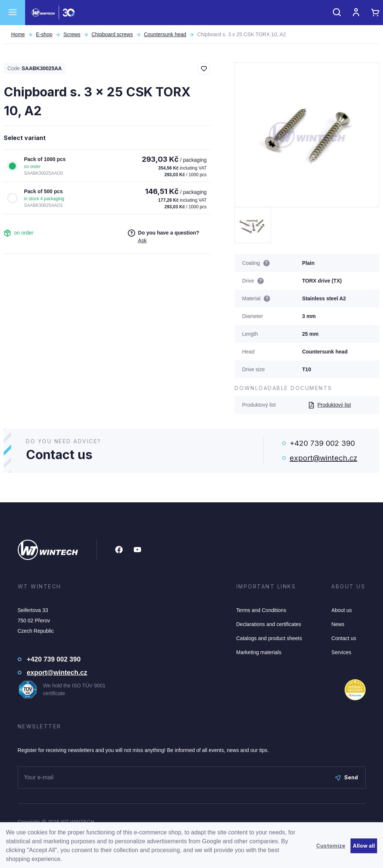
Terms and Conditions (261, 610)
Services (341, 652)
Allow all (364, 846)
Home (18, 34)
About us (341, 610)
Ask (142, 240)
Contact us (344, 638)
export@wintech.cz (323, 458)
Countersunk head (165, 34)
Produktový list (329, 405)
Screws (72, 34)
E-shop (44, 34)
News (338, 624)
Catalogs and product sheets (269, 638)
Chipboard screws (112, 34)
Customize (331, 846)
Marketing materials (259, 652)
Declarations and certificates (269, 624)
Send (347, 777)
